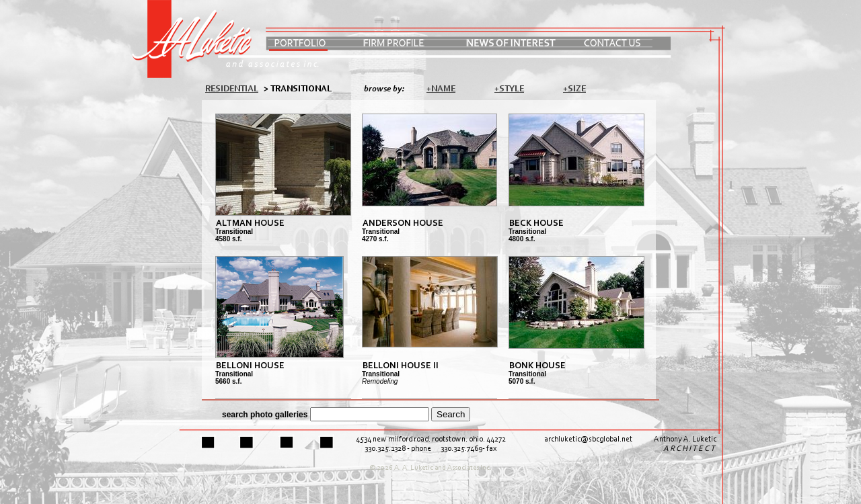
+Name (441, 89)
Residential (232, 89)
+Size (574, 89)
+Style (509, 89)
